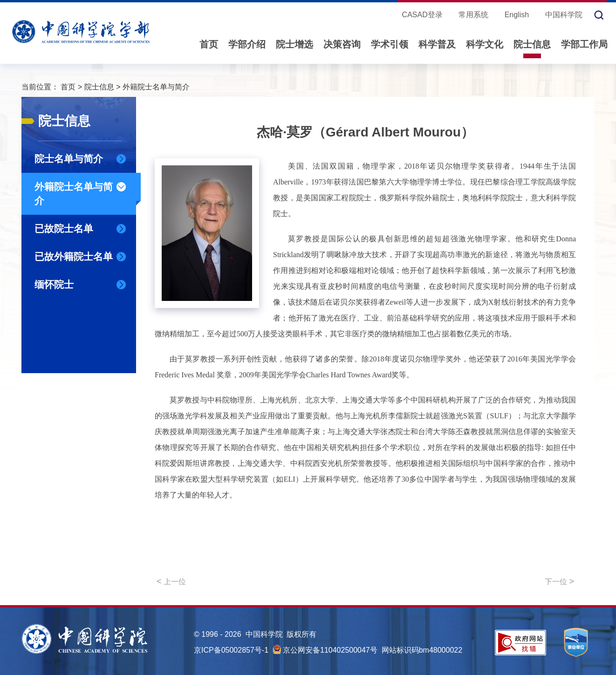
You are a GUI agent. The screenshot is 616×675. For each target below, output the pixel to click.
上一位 (171, 581)
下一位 (559, 581)
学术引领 (390, 44)
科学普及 (437, 44)
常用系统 (473, 15)
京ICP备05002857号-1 (231, 650)
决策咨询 (342, 44)
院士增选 (294, 44)
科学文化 (485, 44)
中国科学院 (564, 15)
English (517, 15)
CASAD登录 (422, 15)
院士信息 (532, 44)
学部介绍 (247, 44)
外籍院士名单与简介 (156, 87)
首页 (209, 44)
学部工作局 (584, 44)
